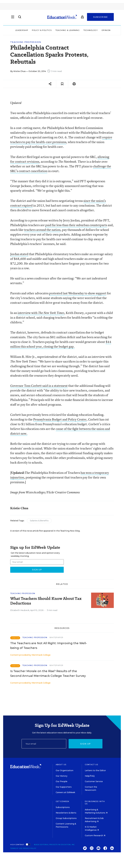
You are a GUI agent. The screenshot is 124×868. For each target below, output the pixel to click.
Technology (91, 30)
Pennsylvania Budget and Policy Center (60, 419)
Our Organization (65, 770)
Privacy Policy (30, 848)
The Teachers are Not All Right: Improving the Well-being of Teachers (49, 646)
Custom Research (95, 835)
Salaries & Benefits (39, 521)
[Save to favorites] (62, 84)
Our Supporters (64, 787)
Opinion (106, 30)
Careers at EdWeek (65, 792)
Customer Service (94, 781)
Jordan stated (19, 254)
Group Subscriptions (66, 818)
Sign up (85, 744)
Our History (62, 776)
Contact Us (92, 765)
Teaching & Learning (68, 30)
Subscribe (100, 18)
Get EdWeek (62, 801)
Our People (62, 781)
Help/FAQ (90, 776)
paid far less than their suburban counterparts (76, 225)
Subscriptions (63, 807)
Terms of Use (16, 848)
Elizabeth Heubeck (20, 610)
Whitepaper (56, 637)
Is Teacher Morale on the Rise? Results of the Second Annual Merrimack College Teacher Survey (48, 673)
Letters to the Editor (95, 770)
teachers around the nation (42, 230)
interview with (41, 313)
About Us (61, 765)
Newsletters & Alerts (66, 813)
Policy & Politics (42, 30)
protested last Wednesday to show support (78, 293)
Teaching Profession (26, 42)
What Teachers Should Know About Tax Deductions (46, 601)
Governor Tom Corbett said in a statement (39, 386)
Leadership (22, 30)
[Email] (44, 744)
